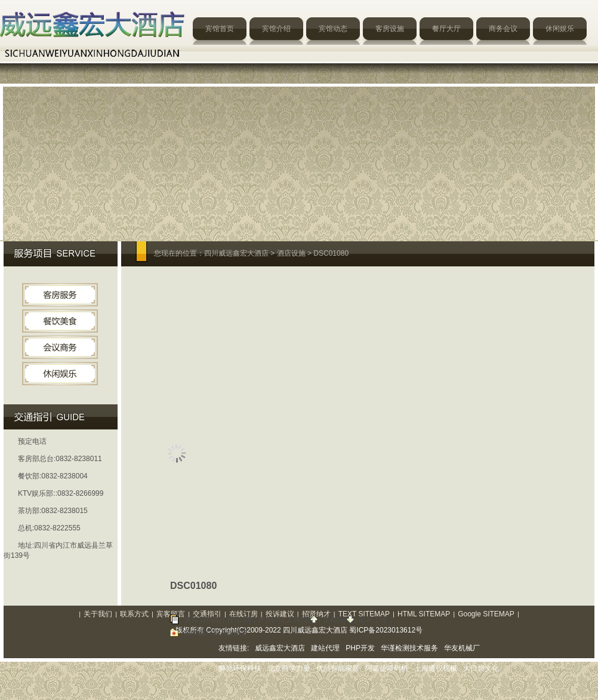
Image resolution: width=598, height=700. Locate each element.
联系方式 (134, 614)
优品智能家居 (338, 668)
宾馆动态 (333, 29)
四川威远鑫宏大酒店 (236, 253)
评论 (234, 619)
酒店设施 (291, 253)
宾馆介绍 (276, 29)
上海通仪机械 (436, 668)
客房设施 (390, 29)
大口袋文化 (481, 668)
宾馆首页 (220, 29)
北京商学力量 (289, 668)
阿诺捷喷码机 (387, 668)
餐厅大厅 (446, 29)
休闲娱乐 (560, 29)
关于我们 (98, 614)
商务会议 (503, 29)
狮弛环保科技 (240, 668)
